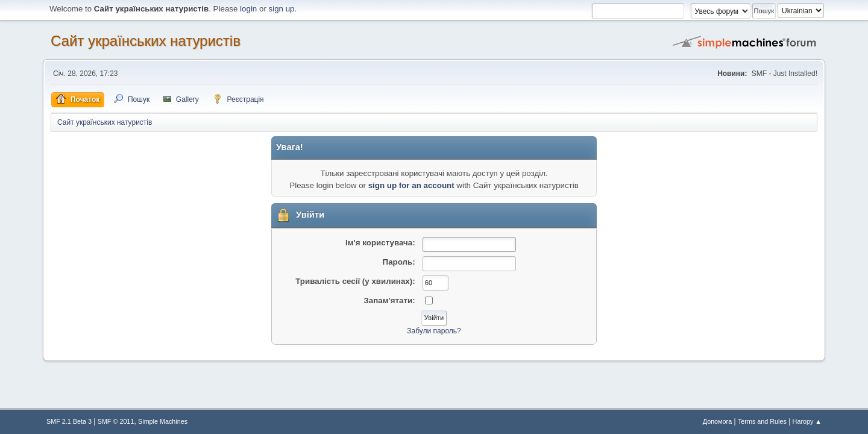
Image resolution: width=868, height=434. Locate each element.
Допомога (717, 421)
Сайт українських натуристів (146, 41)
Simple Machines (163, 421)
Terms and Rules (762, 421)
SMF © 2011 (116, 421)
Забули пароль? (434, 331)
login (248, 9)
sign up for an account (411, 185)
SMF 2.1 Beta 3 (69, 421)
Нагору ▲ (807, 421)
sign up (282, 9)
